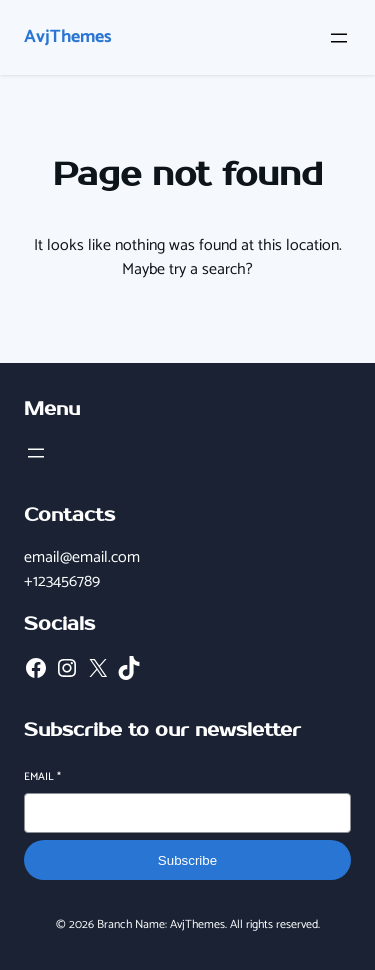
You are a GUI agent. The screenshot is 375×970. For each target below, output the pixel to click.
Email (42, 777)
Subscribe (187, 860)
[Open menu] (339, 38)
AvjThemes (68, 37)
